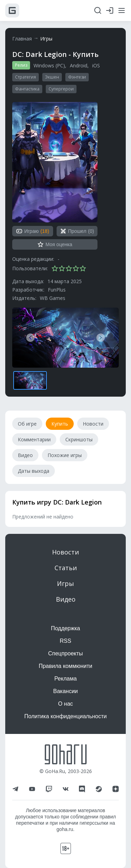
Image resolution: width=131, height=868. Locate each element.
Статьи (66, 568)
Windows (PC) (49, 65)
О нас (65, 704)
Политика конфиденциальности (65, 716)
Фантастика (27, 89)
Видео (66, 599)
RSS (65, 641)
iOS (96, 65)
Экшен (52, 77)
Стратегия (26, 77)
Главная (22, 39)
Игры (46, 39)
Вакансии (65, 691)
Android (79, 65)
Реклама (65, 679)
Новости (65, 552)
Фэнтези (77, 77)
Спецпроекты (66, 653)
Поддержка (65, 628)
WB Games (53, 298)
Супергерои (61, 89)
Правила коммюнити (66, 666)
